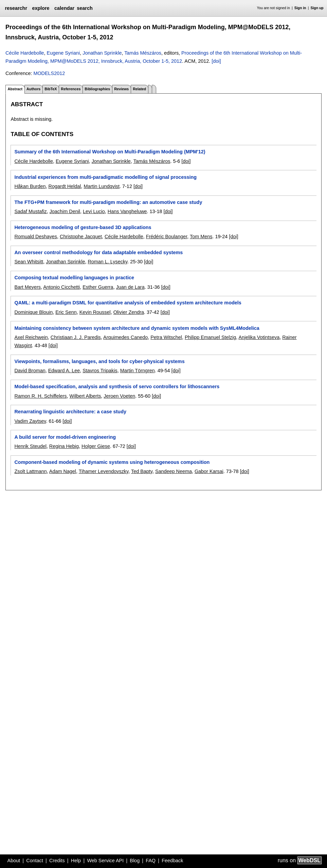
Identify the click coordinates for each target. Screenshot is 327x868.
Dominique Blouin (33, 312)
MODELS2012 (49, 73)
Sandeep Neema (174, 471)
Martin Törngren (138, 371)
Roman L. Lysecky (107, 262)
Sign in (300, 8)
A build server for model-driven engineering (65, 437)
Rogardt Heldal (65, 186)
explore (41, 8)
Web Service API (105, 861)
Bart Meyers (28, 287)
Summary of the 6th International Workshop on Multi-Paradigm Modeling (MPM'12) (110, 152)
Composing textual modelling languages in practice (74, 278)
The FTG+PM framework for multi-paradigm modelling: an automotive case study (108, 202)
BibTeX (51, 89)
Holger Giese (96, 446)
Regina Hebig (64, 446)
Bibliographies (97, 89)
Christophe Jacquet (81, 237)
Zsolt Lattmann (30, 471)
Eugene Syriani (63, 53)
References (71, 89)
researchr (16, 8)
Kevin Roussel (95, 312)
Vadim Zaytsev (30, 421)
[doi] (216, 61)
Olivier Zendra (129, 312)
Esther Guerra (98, 287)
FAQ (151, 861)
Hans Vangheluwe (127, 211)
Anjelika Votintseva (259, 337)
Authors (33, 89)
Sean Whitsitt (29, 262)
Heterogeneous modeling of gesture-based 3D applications (83, 227)
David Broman (30, 371)
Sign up (317, 8)
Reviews (121, 89)
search (85, 8)
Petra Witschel (166, 337)
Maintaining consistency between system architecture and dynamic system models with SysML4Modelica (137, 328)
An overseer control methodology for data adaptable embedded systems (98, 252)
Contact (35, 861)
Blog (135, 861)
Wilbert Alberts (85, 396)
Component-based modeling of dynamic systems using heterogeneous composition (112, 462)
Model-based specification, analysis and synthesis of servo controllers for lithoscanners (117, 386)
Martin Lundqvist (102, 186)
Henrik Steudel (30, 446)
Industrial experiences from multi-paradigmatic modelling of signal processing (105, 177)
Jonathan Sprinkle (102, 53)
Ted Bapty (142, 471)
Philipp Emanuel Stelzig (210, 337)
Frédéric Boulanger (167, 237)
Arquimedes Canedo (125, 337)
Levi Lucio (94, 211)
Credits (57, 861)
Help (76, 861)
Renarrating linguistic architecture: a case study (70, 412)
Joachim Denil (65, 211)
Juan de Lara (130, 287)
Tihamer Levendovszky (104, 471)
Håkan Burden (30, 186)
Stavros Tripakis (100, 371)
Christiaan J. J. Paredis (76, 337)
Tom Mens (201, 237)
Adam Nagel (63, 471)
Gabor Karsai (209, 471)
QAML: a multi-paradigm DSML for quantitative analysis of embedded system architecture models (128, 303)
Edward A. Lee (64, 371)
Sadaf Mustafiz (30, 211)
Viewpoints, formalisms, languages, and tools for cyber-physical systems (99, 361)
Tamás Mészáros (143, 53)
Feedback (172, 861)
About (14, 861)
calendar (64, 8)
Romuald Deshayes (36, 237)
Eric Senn (66, 312)
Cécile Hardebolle (25, 53)
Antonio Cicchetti (61, 287)
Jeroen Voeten (119, 396)
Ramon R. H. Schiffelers (40, 396)
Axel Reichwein (31, 337)
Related (139, 89)
